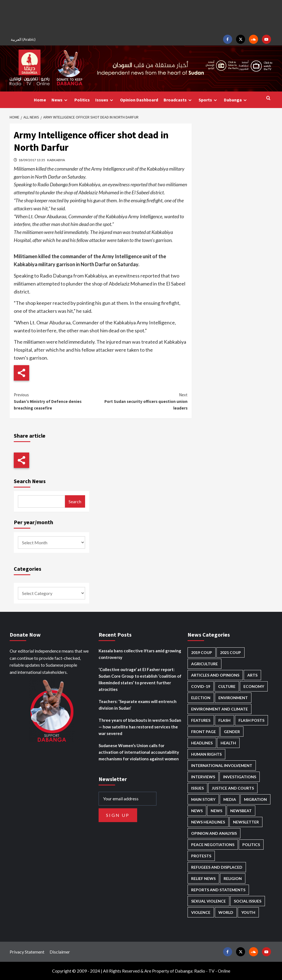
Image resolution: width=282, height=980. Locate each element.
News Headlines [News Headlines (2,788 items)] (208, 822)
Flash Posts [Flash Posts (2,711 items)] (251, 720)
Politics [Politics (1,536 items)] (251, 845)
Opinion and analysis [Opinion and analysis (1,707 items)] (214, 833)
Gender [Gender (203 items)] (232, 732)
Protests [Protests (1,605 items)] (201, 856)
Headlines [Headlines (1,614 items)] (202, 743)
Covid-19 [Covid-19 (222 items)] (201, 686)
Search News (30, 481)
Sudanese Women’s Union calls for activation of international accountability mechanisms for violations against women (139, 752)
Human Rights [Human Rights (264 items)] (206, 754)
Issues (105, 100)
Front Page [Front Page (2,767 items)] (204, 732)
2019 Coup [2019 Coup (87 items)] (202, 652)
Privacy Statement (27, 952)
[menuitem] (24, 39)
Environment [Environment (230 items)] (233, 698)
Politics (82, 100)
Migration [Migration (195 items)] (255, 799)
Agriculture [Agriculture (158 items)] (204, 664)
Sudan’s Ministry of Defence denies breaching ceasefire (57, 401)
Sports (208, 100)
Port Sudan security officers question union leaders (144, 401)
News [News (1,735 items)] (216, 811)
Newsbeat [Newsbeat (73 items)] (241, 811)
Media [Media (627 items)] (230, 799)
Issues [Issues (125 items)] (197, 788)
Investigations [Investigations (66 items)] (240, 777)
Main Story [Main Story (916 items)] (203, 799)
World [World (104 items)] (226, 912)
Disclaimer (60, 952)
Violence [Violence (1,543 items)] (201, 912)
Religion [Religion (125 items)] (233, 878)
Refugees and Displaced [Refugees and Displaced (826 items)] (217, 867)
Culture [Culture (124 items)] (227, 686)
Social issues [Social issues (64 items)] (248, 901)
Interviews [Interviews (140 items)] (203, 777)
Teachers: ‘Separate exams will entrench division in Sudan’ (138, 705)
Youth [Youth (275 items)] (248, 912)
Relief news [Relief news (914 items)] (203, 878)
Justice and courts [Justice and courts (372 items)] (233, 788)
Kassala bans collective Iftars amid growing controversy (140, 654)
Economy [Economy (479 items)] (254, 686)
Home (40, 100)
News (60, 100)
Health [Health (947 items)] (228, 743)
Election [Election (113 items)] (201, 698)
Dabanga (236, 100)
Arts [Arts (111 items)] (252, 675)
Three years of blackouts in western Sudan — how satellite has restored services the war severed (140, 727)
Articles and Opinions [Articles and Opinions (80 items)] (215, 675)
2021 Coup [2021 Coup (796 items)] (231, 652)
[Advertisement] (141, 17)
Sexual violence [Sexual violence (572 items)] (208, 901)
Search (75, 501)
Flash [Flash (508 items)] (224, 720)
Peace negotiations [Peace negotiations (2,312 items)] (213, 845)
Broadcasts (178, 100)
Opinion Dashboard (139, 100)
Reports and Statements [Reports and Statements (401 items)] (218, 890)
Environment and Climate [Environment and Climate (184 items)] (219, 709)
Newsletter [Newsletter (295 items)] (246, 822)
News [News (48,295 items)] (197, 811)
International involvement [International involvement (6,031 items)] (222, 765)
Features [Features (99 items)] (201, 720)
